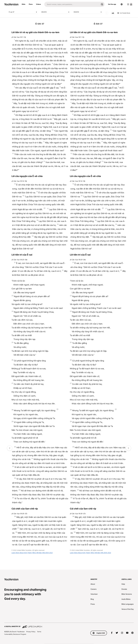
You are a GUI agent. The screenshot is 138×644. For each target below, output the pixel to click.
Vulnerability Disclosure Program (15, 634)
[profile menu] (130, 4)
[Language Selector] (122, 4)
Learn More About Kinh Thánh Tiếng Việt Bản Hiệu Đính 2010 (32, 553)
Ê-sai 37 (23, 12)
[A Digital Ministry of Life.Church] (69, 625)
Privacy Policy (31, 632)
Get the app (112, 4)
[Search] (72, 4)
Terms (39, 632)
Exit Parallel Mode (124, 13)
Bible (24, 4)
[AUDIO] (107, 13)
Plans (31, 4)
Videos (38, 4)
